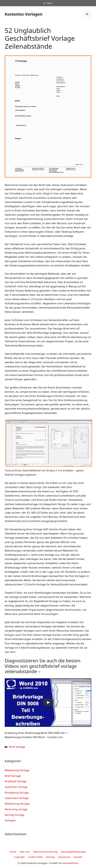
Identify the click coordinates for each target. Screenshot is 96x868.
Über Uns (25, 852)
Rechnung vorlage (16, 809)
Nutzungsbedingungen (74, 852)
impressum (64, 857)
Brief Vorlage (17, 747)
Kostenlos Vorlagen (24, 14)
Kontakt (78, 857)
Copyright (19, 857)
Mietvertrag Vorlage (17, 804)
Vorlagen (10, 820)
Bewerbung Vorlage (17, 770)
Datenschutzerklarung (45, 852)
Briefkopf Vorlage (16, 781)
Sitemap (50, 857)
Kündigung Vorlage (17, 793)
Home (13, 852)
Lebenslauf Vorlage (17, 798)
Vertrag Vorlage (14, 815)
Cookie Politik (35, 857)
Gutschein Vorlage (16, 787)
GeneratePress (70, 863)
